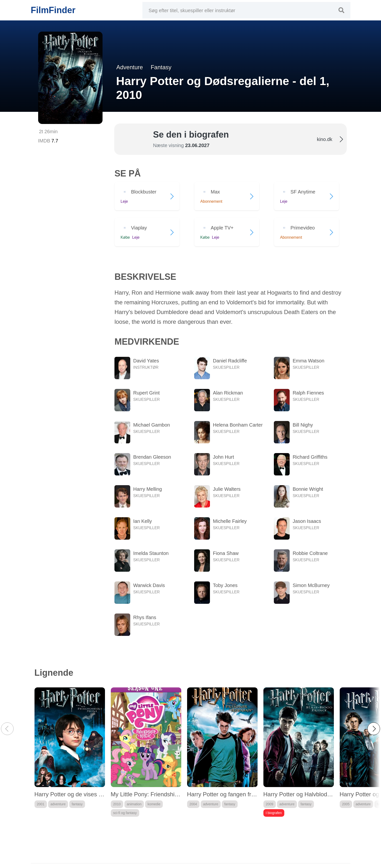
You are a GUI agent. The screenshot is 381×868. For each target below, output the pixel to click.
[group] (70, 752)
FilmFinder (53, 10)
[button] (374, 729)
